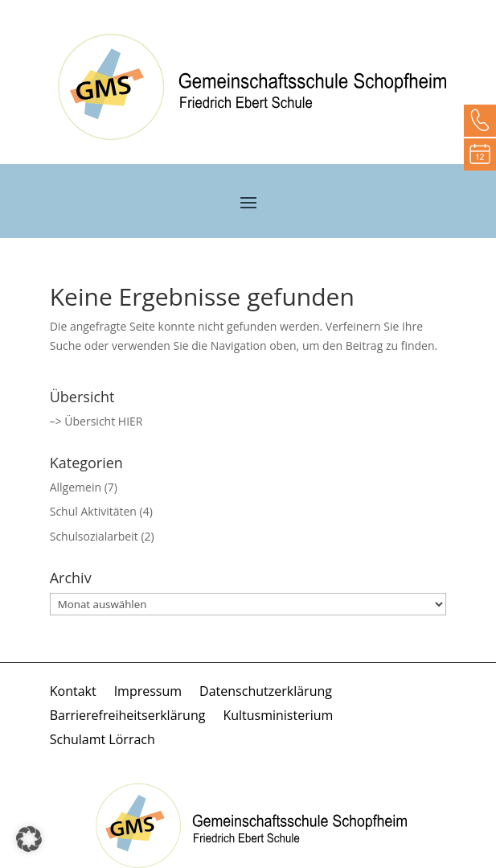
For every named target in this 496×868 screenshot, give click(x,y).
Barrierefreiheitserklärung (128, 717)
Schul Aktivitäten (93, 511)
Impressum (148, 693)
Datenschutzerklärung (266, 693)
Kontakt (73, 693)
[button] (29, 839)
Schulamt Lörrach (102, 741)
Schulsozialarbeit (94, 536)
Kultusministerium (278, 717)
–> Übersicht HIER (96, 421)
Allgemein (76, 487)
